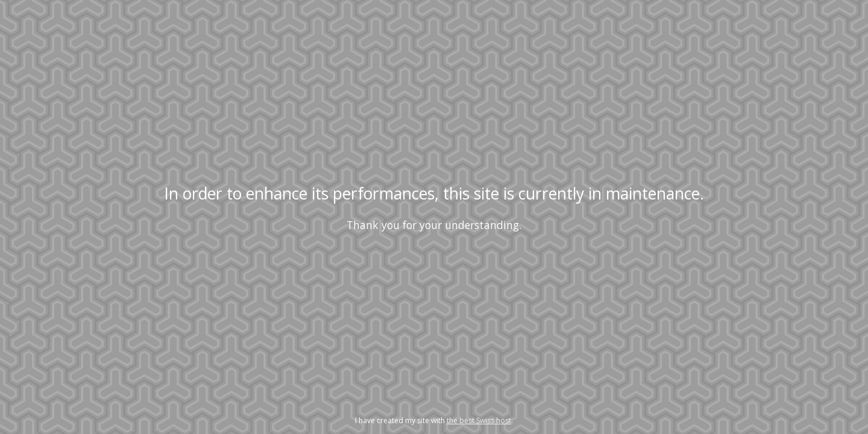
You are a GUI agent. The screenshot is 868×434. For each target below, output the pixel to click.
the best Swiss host (479, 420)
